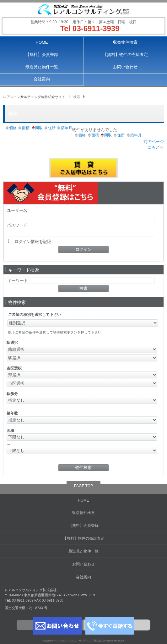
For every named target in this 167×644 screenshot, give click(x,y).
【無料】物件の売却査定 (125, 55)
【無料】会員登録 (42, 55)
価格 (11, 128)
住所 (50, 128)
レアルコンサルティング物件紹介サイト (34, 97)
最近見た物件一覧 (42, 67)
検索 (77, 97)
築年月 (64, 128)
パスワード (17, 225)
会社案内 (42, 79)
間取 (37, 128)
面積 (24, 128)
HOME (42, 42)
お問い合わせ (125, 67)
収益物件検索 (125, 42)
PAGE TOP (83, 486)
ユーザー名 (17, 210)
